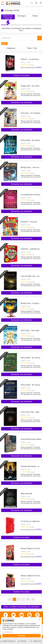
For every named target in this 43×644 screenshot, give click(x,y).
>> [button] (33, 599)
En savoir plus (7, 632)
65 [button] (28, 599)
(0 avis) (32, 65)
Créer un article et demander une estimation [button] (21, 607)
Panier (35, 16)
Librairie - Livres (26, 62)
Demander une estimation (21, 103)
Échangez (21, 16)
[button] (4, 44)
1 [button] (14, 599)
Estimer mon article (21, 75)
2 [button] (19, 599)
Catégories (11, 48)
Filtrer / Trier (32, 48)
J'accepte (21, 636)
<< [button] (10, 599)
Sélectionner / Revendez (8, 17)
